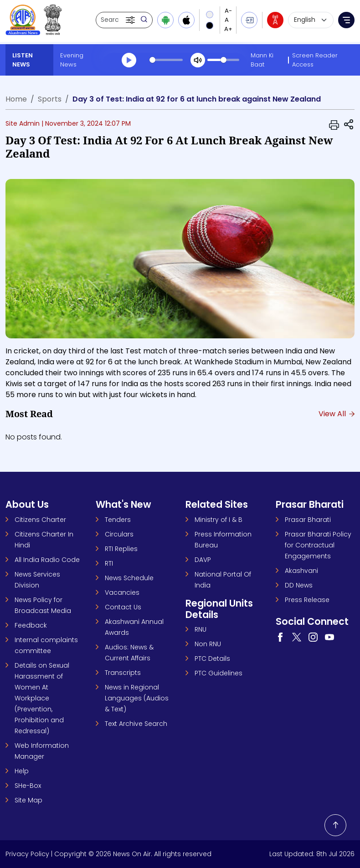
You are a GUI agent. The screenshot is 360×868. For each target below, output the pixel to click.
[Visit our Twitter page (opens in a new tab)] (297, 637)
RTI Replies (121, 549)
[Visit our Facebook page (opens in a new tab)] (280, 637)
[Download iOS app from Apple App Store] (186, 20)
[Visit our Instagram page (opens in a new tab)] (313, 637)
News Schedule (129, 578)
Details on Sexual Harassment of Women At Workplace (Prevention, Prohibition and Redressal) (42, 698)
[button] (131, 20)
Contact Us (123, 607)
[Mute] (198, 60)
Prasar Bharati (308, 520)
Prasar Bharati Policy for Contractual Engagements (318, 545)
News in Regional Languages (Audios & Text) (137, 698)
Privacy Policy (27, 854)
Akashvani (301, 571)
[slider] (166, 60)
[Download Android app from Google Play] (165, 20)
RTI (109, 563)
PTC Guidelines (219, 673)
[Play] (129, 60)
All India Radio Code (47, 560)
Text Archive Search (136, 724)
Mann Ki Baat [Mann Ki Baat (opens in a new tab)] (262, 60)
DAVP (203, 560)
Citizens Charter (40, 520)
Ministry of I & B (219, 520)
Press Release (307, 600)
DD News (299, 585)
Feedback (31, 625)
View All (337, 414)
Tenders (118, 520)
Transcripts (123, 673)
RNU (201, 629)
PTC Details (212, 659)
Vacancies (122, 592)
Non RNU (208, 644)
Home (16, 99)
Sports (50, 99)
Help (22, 771)
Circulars (119, 534)
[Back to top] (335, 825)
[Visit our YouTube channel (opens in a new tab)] (329, 637)
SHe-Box (28, 786)
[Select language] (311, 20)
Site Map (28, 800)
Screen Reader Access (315, 60)
